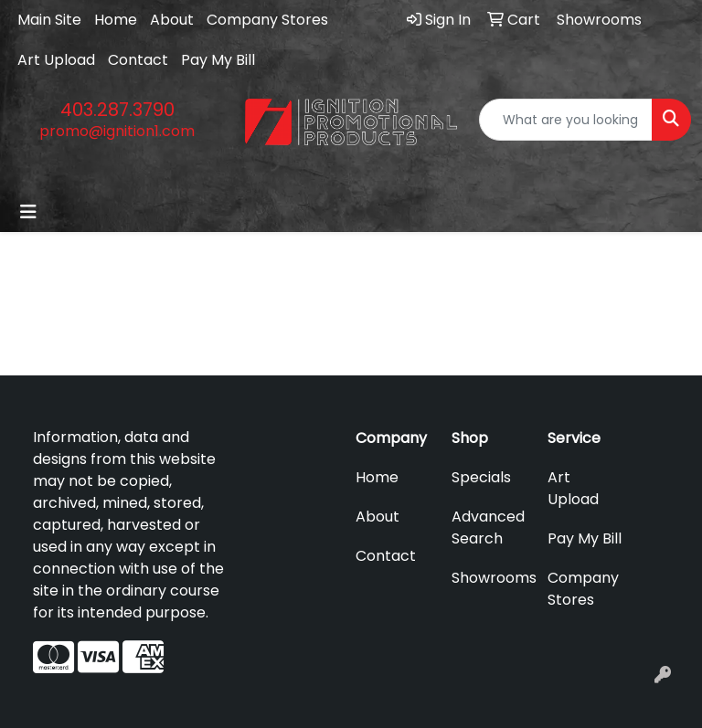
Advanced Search (488, 528)
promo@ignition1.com (117, 131)
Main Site (49, 20)
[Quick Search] (566, 120)
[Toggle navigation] (28, 212)
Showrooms (489, 578)
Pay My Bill (218, 60)
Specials (481, 477)
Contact (138, 60)
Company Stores (267, 20)
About (172, 20)
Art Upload (56, 60)
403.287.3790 (117, 110)
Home (116, 20)
